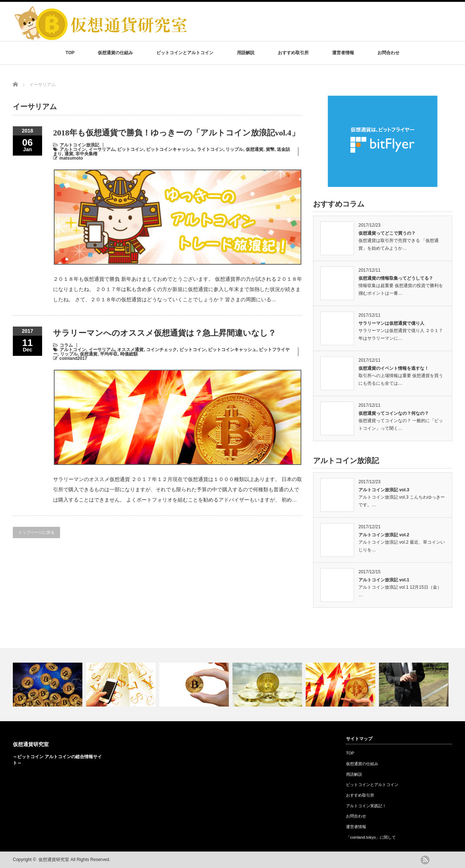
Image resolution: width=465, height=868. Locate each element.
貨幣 (270, 149)
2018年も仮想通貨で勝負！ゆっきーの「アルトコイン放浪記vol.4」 (176, 133)
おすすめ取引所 (293, 53)
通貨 (69, 154)
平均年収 (109, 354)
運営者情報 (343, 53)
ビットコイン (130, 149)
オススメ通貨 (130, 350)
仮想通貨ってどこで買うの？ (387, 233)
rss (425, 860)
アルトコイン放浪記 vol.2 (384, 535)
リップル (234, 149)
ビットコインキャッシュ (170, 149)
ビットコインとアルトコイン (185, 53)
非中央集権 (86, 154)
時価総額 (129, 354)
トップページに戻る (36, 532)
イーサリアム (102, 149)
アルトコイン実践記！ (366, 806)
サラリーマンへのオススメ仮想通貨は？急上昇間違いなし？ (165, 333)
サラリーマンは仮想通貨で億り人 (391, 323)
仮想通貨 (254, 149)
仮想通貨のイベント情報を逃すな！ (394, 368)
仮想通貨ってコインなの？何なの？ (394, 413)
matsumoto (71, 158)
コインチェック (161, 350)
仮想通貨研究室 (31, 744)
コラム (66, 345)
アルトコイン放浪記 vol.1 (384, 580)
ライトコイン (210, 149)
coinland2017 (73, 358)
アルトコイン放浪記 (79, 145)
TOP (70, 53)
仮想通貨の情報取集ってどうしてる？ (396, 278)
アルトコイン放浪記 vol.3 (384, 490)
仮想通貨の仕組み (115, 53)
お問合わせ (388, 53)
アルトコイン (73, 149)
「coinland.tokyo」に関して (371, 837)
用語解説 (246, 53)
